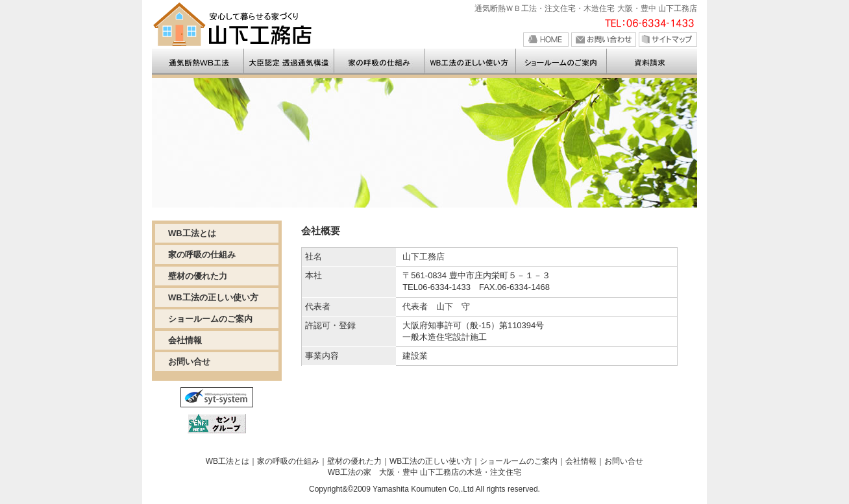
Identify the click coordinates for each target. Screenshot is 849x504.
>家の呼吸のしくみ (471, 62)
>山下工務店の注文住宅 (198, 62)
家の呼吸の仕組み (202, 255)
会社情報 (185, 340)
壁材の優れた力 (198, 276)
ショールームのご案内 (210, 319)
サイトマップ (668, 40)
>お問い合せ (652, 62)
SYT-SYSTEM (217, 397)
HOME (546, 40)
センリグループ (217, 424)
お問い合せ (604, 40)
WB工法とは (192, 233)
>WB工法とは (289, 62)
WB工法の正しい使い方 (213, 297)
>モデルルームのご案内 (562, 62)
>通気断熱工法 (380, 62)
